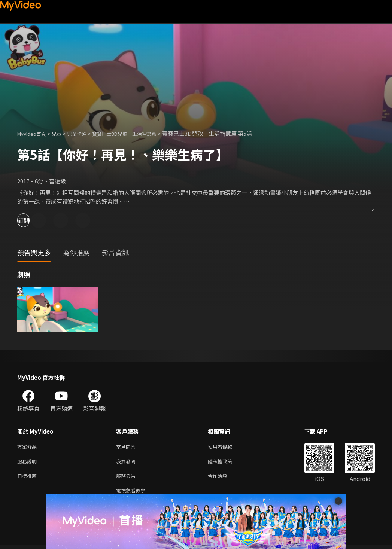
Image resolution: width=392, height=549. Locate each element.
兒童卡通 (85, 133)
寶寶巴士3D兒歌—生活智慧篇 (139, 133)
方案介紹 (28, 447)
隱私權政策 (226, 463)
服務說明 (28, 463)
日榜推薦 (28, 478)
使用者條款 (226, 447)
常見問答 (127, 447)
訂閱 (32, 220)
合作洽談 (224, 478)
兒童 (63, 133)
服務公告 (127, 478)
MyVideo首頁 (34, 133)
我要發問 (127, 463)
